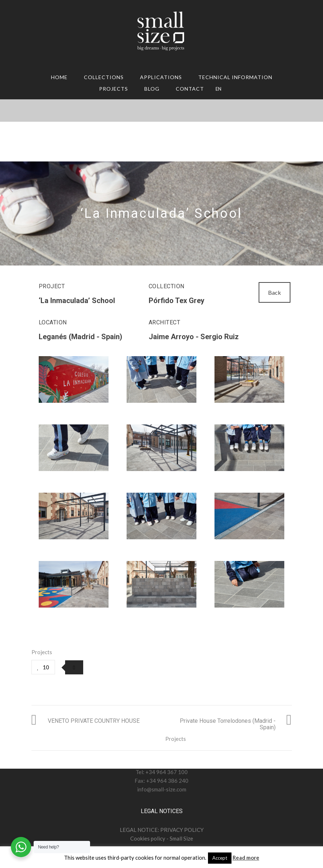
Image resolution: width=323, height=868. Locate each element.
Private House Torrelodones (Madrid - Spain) (228, 724)
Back (275, 292)
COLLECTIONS (104, 77)
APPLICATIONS (161, 77)
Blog (152, 89)
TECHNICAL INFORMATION (235, 77)
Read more (246, 858)
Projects (114, 89)
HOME (59, 77)
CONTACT (190, 89)
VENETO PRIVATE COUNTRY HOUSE (94, 721)
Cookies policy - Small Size (162, 838)
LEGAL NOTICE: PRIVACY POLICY (162, 830)
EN (218, 89)
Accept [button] (220, 858)
